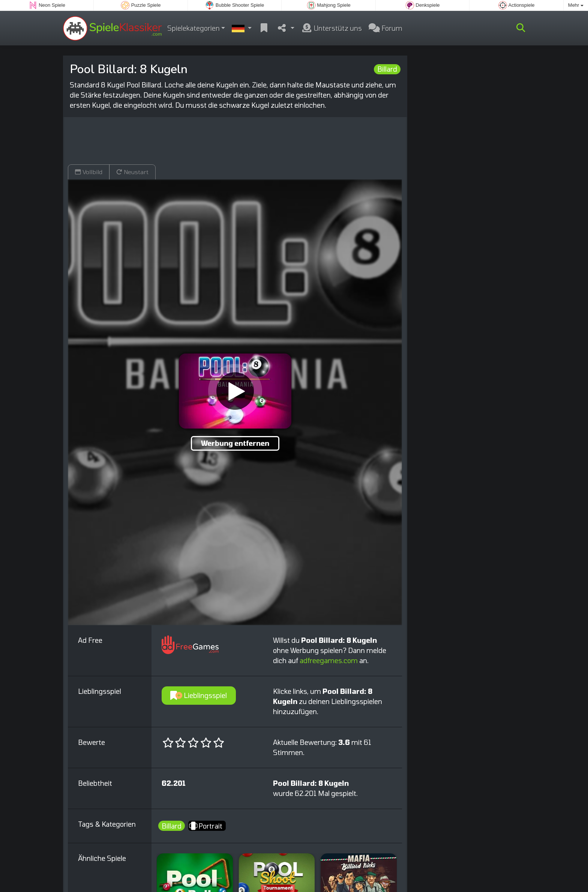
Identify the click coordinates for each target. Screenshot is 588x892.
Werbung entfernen (235, 443)
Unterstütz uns (331, 28)
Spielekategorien (193, 28)
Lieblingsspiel (199, 695)
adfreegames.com (329, 660)
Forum (385, 28)
